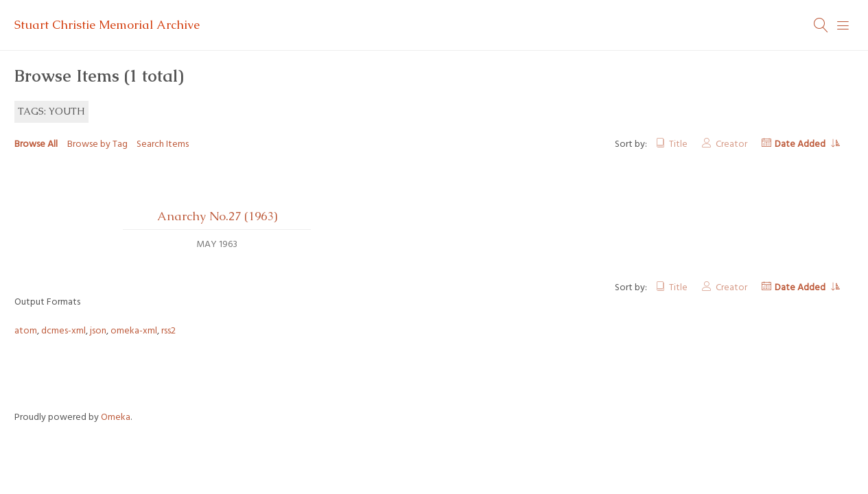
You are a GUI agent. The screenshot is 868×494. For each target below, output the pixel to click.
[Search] (821, 25)
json (98, 331)
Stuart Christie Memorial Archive (107, 25)
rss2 (168, 331)
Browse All (36, 144)
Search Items (163, 144)
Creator (731, 144)
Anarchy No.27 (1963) (217, 216)
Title (678, 144)
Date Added (801, 144)
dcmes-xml (63, 331)
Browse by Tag (97, 144)
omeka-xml (134, 331)
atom (26, 331)
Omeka (116, 417)
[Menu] (843, 25)
